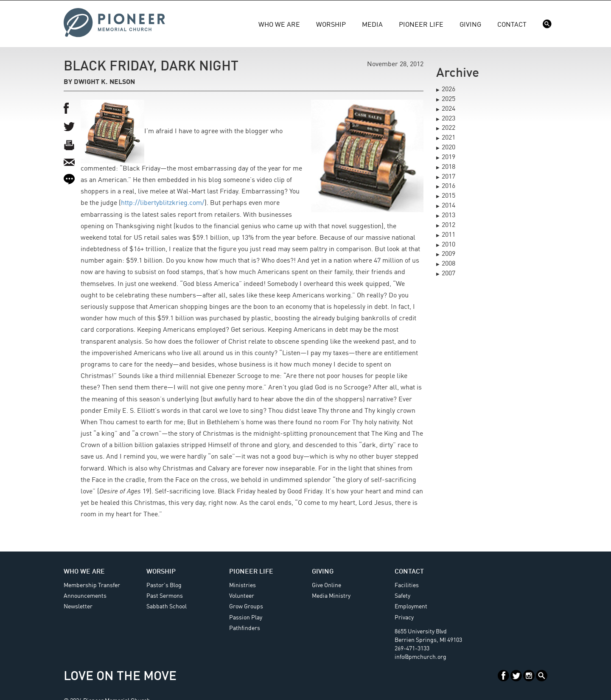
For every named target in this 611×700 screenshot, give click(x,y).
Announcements (85, 596)
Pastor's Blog (164, 585)
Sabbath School (167, 607)
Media (372, 25)
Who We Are (279, 25)
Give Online (327, 585)
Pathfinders (245, 628)
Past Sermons (165, 596)
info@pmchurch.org (420, 657)
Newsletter (78, 607)
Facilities (407, 585)
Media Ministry (331, 596)
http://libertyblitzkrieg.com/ (163, 203)
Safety (402, 596)
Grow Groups (246, 607)
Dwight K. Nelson (104, 82)
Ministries (242, 585)
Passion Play (246, 618)
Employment (411, 607)
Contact (512, 25)
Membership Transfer (92, 585)
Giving (470, 25)
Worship (331, 25)
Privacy (404, 618)
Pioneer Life (421, 25)
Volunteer (242, 596)
